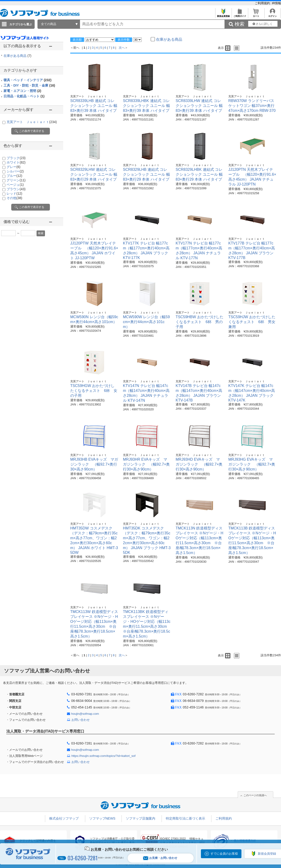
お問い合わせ (81, 720)
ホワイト (16, 162)
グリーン (16, 180)
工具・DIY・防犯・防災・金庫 (29, 85)
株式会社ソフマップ (64, 818)
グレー (13, 167)
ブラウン (16, 189)
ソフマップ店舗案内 (140, 818)
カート (256, 15)
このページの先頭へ (255, 795)
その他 (14, 198)
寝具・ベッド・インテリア (28, 80)
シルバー (15, 171)
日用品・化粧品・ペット (24, 96)
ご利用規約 (263, 3)
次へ (122, 48)
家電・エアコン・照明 (22, 91)
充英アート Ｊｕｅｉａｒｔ (32, 122)
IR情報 (276, 3)
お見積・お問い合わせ (160, 858)
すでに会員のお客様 (224, 854)
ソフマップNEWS (102, 818)
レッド (14, 193)
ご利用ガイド (240, 15)
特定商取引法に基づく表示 (185, 818)
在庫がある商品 (17, 56)
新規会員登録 (223, 15)
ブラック (16, 158)
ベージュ (15, 185)
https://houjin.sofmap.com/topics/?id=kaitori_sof (104, 756)
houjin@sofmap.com (85, 714)
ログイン (272, 15)
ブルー (14, 176)
